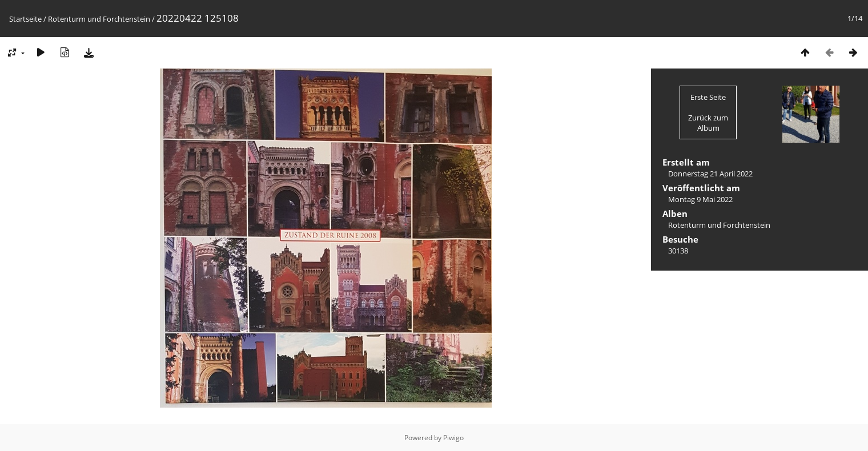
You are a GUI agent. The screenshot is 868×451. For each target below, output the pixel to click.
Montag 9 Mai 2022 (700, 199)
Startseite (25, 19)
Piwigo (453, 438)
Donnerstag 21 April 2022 (710, 174)
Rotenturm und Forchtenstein (99, 19)
